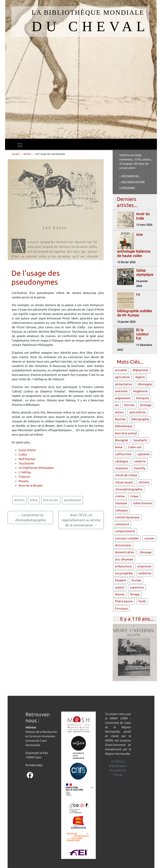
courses (149, 538)
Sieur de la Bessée (30, 485)
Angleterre (140, 391)
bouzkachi (140, 440)
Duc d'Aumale (124, 559)
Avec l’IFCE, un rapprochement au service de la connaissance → (81, 520)
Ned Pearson (27, 459)
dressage (146, 552)
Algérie (140, 377)
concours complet (127, 538)
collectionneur (142, 503)
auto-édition (138, 412)
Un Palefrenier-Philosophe (36, 468)
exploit (120, 587)
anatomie (121, 391)
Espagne (121, 580)
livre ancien (51, 500)
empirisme (144, 566)
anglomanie (123, 398)
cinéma (120, 496)
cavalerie (140, 461)
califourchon (123, 454)
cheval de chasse (126, 475)
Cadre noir (135, 447)
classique (121, 503)
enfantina (145, 573)
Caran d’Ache (27, 450)
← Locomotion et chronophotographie (30, 517)
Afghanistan (140, 370)
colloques (121, 510)
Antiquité (142, 398)
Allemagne (145, 384)
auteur (119, 412)
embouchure (123, 566)
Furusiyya (121, 608)
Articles (27, 154)
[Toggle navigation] (20, 145)
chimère (144, 482)
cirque (134, 496)
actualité (121, 370)
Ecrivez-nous (34, 765)
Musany (24, 481)
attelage (146, 405)
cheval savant (124, 482)
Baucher (120, 419)
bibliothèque (124, 426)
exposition (137, 587)
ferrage (135, 594)
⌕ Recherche (129, 176)
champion (121, 468)
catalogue (122, 461)
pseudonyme (72, 500)
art (117, 405)
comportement (125, 531)
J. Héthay (25, 472)
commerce (122, 524)
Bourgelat (122, 440)
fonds (142, 601)
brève (34, 500)
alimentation (124, 384)
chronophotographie (129, 489)
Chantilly (140, 468)
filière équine (124, 601)
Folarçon (24, 477)
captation (144, 454)
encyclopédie (124, 573)
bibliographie (140, 419)
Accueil (16, 154)
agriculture (122, 377)
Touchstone (26, 463)
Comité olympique (127, 517)
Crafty (23, 455)
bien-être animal (126, 433)
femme (120, 594)
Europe (136, 580)
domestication (125, 552)
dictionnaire (123, 545)
